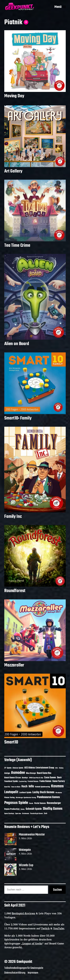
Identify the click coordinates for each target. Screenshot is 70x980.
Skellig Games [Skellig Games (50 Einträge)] (53, 809)
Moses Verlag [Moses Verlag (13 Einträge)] (9, 798)
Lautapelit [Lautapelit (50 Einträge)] (11, 792)
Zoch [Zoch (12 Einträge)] (46, 814)
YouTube (59, 928)
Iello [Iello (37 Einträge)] (31, 786)
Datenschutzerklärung (15, 973)
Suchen (57, 890)
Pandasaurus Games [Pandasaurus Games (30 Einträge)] (48, 797)
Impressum (33, 973)
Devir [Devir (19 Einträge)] (59, 778)
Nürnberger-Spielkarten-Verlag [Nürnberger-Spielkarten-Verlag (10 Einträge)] (26, 798)
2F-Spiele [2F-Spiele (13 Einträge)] (8, 768)
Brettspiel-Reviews (24, 913)
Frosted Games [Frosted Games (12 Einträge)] (33, 781)
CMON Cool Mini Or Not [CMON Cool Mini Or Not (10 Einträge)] (36, 778)
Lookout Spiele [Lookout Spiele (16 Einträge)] (25, 793)
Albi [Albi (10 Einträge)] (56, 768)
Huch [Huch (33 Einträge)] (24, 786)
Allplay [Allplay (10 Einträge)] (61, 768)
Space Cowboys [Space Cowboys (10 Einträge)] (9, 814)
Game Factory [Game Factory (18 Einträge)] (59, 781)
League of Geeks (32, 943)
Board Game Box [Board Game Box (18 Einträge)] (44, 773)
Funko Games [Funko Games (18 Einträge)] (45, 781)
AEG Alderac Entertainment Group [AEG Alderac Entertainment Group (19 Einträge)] (39, 768)
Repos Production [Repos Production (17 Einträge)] (12, 809)
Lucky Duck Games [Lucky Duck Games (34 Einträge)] (43, 792)
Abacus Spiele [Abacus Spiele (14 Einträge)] (18, 768)
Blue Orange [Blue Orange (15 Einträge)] (31, 773)
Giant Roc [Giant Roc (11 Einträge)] (7, 787)
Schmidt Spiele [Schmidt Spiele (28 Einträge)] (34, 809)
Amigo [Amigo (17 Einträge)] (7, 773)
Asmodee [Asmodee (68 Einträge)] (18, 773)
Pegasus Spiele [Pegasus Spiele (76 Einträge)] (16, 803)
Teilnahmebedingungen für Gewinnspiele (24, 968)
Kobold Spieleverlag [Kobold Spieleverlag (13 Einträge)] (42, 787)
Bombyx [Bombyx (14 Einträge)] (25, 778)
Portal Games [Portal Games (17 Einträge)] (40, 803)
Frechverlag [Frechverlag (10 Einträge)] (23, 781)
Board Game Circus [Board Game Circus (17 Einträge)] (13, 778)
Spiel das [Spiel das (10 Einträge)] (18, 814)
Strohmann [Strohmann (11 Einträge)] (26, 814)
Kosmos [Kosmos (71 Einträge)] (57, 786)
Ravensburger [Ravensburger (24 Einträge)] (54, 803)
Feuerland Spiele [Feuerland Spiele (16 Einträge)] (11, 781)
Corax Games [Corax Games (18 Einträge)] (50, 778)
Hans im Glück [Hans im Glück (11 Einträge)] (16, 787)
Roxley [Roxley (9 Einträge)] (23, 809)
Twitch (45, 928)
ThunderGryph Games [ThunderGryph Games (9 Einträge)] (36, 814)
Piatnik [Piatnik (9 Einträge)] (31, 803)
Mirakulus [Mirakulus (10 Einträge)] (59, 793)
